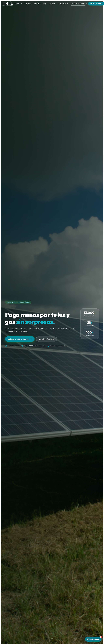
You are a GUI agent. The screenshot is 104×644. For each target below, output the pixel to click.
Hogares (18, 4)
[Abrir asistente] (93, 639)
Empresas (28, 4)
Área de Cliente (78, 4)
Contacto (52, 4)
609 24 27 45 (63, 4)
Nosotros (37, 4)
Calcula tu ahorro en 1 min (20, 339)
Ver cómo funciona (46, 339)
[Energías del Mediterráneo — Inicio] (8, 4)
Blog (45, 4)
